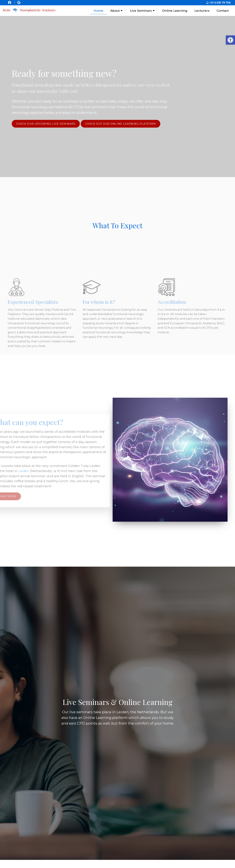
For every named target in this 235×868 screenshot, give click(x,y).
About (115, 11)
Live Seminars (141, 11)
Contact (223, 11)
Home (98, 11)
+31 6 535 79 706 (220, 3)
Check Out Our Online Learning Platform (121, 124)
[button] (230, 40)
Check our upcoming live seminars (46, 124)
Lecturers (202, 11)
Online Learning (175, 11)
